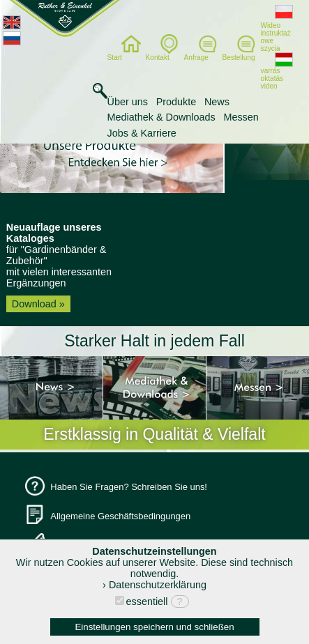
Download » (38, 304)
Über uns (128, 102)
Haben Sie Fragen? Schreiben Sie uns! (129, 487)
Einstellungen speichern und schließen (154, 627)
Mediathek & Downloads (161, 117)
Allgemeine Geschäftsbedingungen (120, 516)
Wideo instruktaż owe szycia (277, 31)
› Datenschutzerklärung (154, 585)
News (217, 102)
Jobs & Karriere (142, 133)
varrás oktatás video (277, 72)
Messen (241, 117)
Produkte (176, 102)
